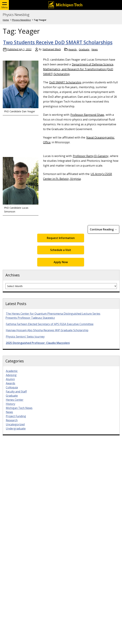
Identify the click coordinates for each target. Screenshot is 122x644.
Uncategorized (15, 424)
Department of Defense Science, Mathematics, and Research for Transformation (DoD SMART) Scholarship (79, 69)
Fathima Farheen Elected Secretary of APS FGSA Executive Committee (50, 324)
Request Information (61, 238)
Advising (11, 375)
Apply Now (61, 262)
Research (12, 420)
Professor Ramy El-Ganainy (91, 156)
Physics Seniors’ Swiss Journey (25, 337)
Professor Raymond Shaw (87, 115)
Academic (12, 371)
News (95, 49)
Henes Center (15, 400)
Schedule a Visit (61, 250)
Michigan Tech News (19, 408)
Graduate (84, 49)
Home (6, 20)
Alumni (10, 379)
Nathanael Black (52, 49)
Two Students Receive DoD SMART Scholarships (58, 42)
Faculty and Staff (16, 392)
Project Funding (16, 416)
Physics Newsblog (16, 15)
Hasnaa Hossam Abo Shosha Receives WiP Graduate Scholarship (47, 330)
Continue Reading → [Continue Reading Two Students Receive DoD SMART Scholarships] (103, 229)
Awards (73, 49)
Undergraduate (16, 428)
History (11, 404)
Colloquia (12, 387)
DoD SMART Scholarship (65, 82)
